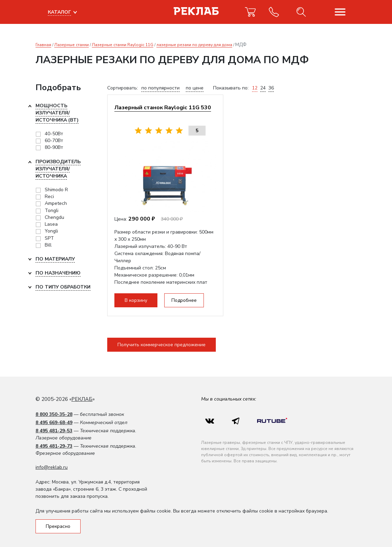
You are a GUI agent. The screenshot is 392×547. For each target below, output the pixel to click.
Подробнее (184, 300)
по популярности (160, 88)
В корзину (136, 300)
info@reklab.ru (52, 467)
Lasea (51, 224)
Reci (49, 197)
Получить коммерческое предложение (162, 345)
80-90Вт (54, 147)
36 (271, 88)
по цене (195, 88)
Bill (48, 245)
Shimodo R (56, 190)
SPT (49, 238)
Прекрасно (58, 526)
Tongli (52, 211)
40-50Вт (54, 134)
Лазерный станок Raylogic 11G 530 (163, 107)
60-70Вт (54, 141)
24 (263, 88)
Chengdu (54, 217)
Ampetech (56, 203)
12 (255, 88)
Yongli (51, 231)
